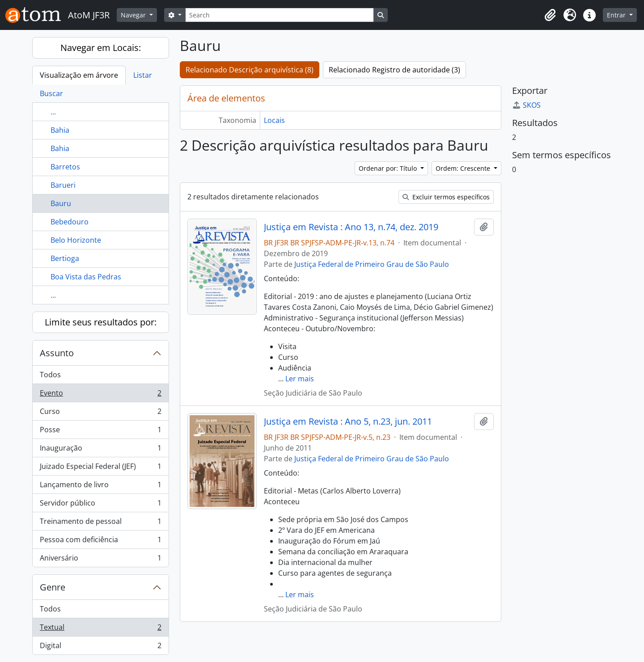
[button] (550, 15)
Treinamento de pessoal (100, 523)
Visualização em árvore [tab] (79, 75)
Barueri (63, 185)
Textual (100, 629)
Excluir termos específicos (446, 197)
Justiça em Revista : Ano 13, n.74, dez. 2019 (351, 227)
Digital (100, 647)
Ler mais (300, 379)
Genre (53, 587)
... (53, 112)
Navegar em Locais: (101, 48)
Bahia (60, 130)
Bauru (61, 203)
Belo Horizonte (76, 240)
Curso (100, 413)
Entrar (617, 15)
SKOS (526, 105)
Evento (100, 395)
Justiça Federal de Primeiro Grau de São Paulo (372, 264)
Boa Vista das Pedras (86, 277)
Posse (100, 432)
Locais (274, 120)
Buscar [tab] (51, 93)
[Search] (280, 15)
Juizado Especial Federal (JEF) (100, 468)
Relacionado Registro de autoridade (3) (394, 70)
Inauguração (100, 450)
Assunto (57, 353)
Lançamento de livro (100, 487)
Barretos (65, 167)
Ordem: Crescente (464, 168)
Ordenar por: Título (389, 168)
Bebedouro (70, 222)
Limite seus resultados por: (101, 322)
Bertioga (65, 258)
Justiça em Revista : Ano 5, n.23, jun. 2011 (348, 422)
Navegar (134, 15)
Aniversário (100, 560)
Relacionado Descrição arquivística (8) (250, 70)
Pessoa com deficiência (100, 542)
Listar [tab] (143, 75)
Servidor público (100, 505)
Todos (50, 375)
